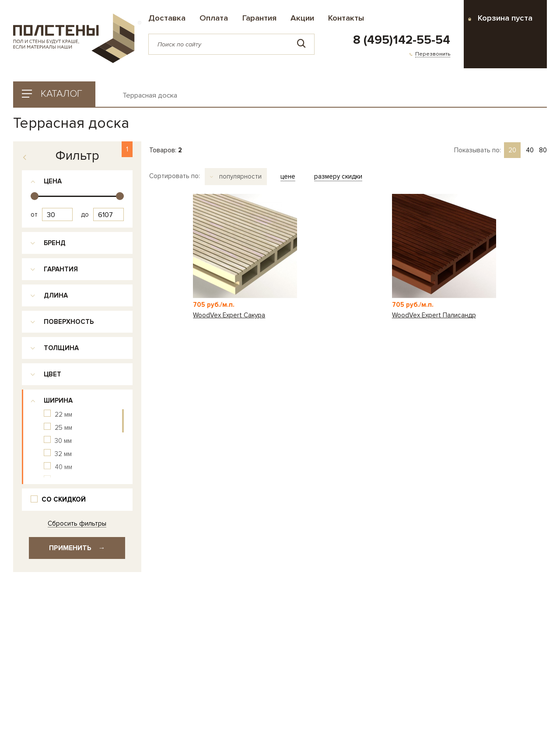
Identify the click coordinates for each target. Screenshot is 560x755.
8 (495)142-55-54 (402, 40)
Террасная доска (150, 96)
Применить (77, 548)
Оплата (214, 18)
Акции (302, 18)
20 (512, 150)
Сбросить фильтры (77, 524)
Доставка (167, 18)
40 (530, 150)
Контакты (346, 18)
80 (543, 150)
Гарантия (259, 18)
